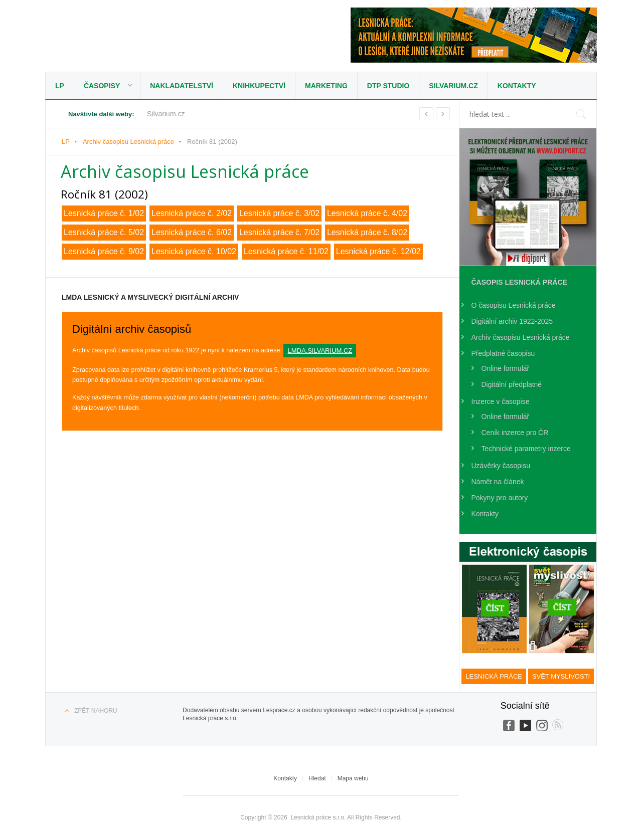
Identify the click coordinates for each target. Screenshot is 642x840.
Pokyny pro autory (500, 498)
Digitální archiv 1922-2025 (512, 321)
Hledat (317, 778)
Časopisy (102, 86)
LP (60, 86)
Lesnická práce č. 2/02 (192, 213)
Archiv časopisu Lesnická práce (128, 142)
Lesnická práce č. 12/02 (378, 251)
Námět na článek (498, 482)
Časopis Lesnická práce (519, 282)
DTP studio (388, 86)
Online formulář (506, 368)
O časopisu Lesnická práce (514, 305)
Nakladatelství (182, 86)
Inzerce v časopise (501, 401)
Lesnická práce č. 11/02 (286, 251)
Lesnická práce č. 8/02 (367, 232)
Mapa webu (353, 778)
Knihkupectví (259, 86)
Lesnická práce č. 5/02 (104, 232)
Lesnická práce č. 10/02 (194, 251)
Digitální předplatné (512, 384)
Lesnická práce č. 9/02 (104, 251)
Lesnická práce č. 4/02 (367, 213)
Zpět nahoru (96, 711)
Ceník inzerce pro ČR (515, 433)
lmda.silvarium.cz (320, 351)
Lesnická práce (133, 38)
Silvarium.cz (453, 86)
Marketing (326, 86)
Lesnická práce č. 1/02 (104, 213)
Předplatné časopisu (503, 353)
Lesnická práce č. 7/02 (279, 232)
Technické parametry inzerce (526, 449)
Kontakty (517, 86)
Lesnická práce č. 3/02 (279, 213)
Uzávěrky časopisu (501, 466)
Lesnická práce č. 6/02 (192, 232)
